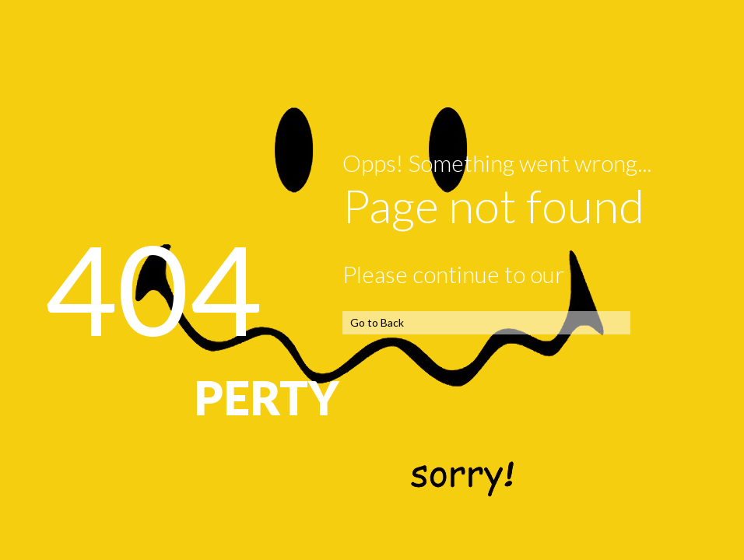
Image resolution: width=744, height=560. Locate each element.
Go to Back (377, 322)
